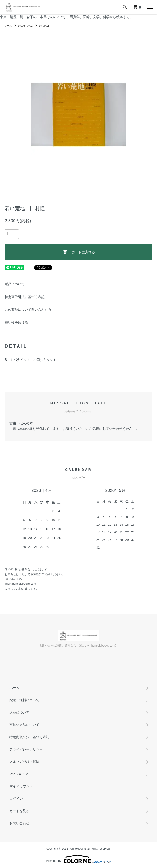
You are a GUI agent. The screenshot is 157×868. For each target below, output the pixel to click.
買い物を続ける (16, 322)
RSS (13, 774)
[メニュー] (150, 7)
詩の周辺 (44, 26)
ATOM (24, 774)
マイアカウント (21, 786)
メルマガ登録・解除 (24, 762)
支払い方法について (24, 725)
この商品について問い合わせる (28, 309)
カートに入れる (79, 252)
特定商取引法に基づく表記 (25, 297)
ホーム (8, 26)
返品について (15, 284)
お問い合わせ (19, 823)
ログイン (16, 799)
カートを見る (19, 811)
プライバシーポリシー (26, 749)
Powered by (78, 859)
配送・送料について (24, 700)
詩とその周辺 (26, 26)
